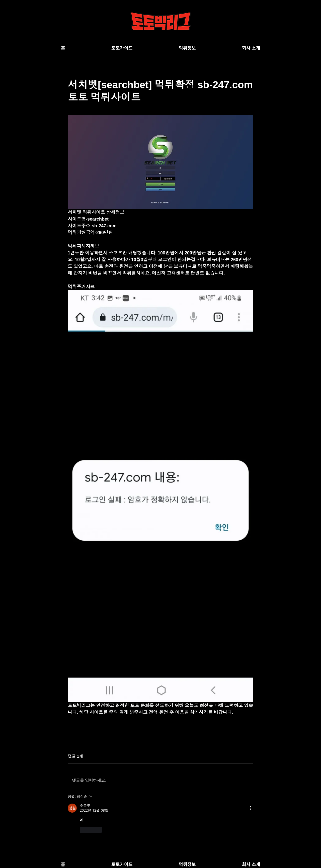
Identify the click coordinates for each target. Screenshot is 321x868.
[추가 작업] (250, 808)
